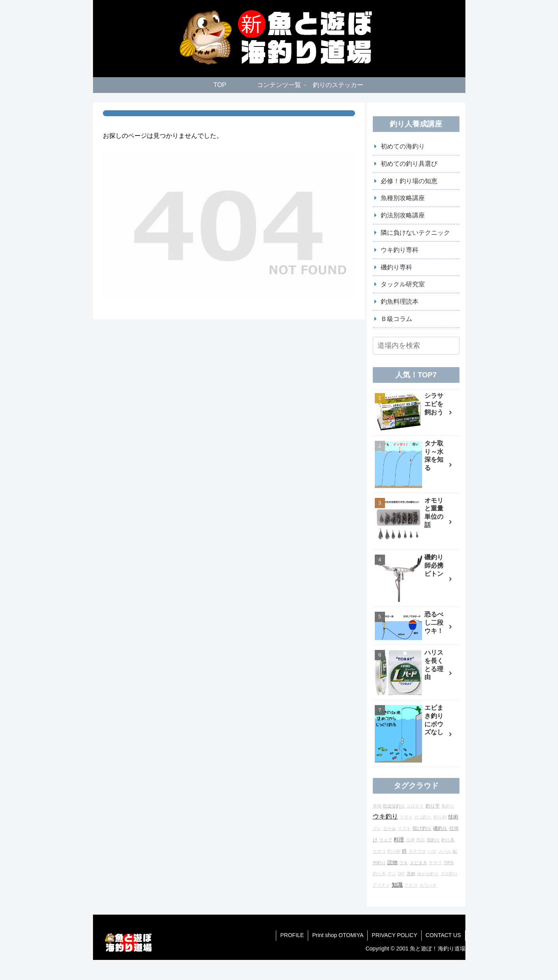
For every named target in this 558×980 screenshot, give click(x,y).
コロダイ (415, 806)
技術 (453, 817)
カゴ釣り (423, 817)
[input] (416, 346)
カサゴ (379, 851)
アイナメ (381, 885)
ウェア (386, 840)
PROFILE (292, 935)
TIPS (449, 863)
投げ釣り (422, 828)
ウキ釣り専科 (400, 250)
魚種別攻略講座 (403, 198)
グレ (377, 828)
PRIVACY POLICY (394, 935)
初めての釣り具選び (409, 164)
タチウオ (417, 851)
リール (390, 828)
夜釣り (448, 806)
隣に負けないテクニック (415, 233)
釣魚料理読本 (400, 302)
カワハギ (428, 885)
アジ (392, 874)
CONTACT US (443, 935)
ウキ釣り (385, 816)
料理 (399, 840)
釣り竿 (433, 806)
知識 (397, 885)
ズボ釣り (449, 874)
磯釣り (440, 828)
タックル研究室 (403, 284)
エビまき (418, 863)
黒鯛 (411, 874)
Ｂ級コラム (396, 319)
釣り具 (448, 840)
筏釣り (433, 840)
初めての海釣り (403, 146)
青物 (377, 806)
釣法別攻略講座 (403, 215)
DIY (401, 874)
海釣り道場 (452, 948)
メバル (445, 851)
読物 (392, 862)
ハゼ (432, 851)
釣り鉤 (394, 851)
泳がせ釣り (428, 874)
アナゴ (411, 885)
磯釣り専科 (396, 267)
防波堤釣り (394, 806)
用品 (420, 840)
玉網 (410, 840)
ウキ (404, 863)
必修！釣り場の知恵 (409, 181)
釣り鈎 (440, 817)
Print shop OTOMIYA (338, 935)
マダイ (406, 817)
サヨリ (435, 863)
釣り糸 (379, 874)
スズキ (404, 828)
